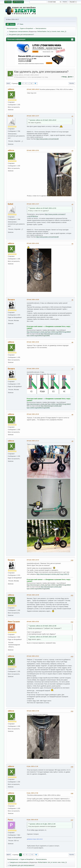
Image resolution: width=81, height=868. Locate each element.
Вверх (9, 855)
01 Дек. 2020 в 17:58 (32, 793)
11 (31, 83)
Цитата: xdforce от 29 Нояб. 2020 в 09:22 (43, 120)
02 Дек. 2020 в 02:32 (32, 820)
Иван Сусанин (14, 622)
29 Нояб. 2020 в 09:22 (33, 89)
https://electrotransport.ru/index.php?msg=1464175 (53, 574)
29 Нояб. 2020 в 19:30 (33, 342)
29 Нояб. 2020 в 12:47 (33, 116)
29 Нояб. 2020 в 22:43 (33, 560)
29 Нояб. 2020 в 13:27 (33, 204)
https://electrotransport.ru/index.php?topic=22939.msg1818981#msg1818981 (44, 335)
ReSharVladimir (42, 31)
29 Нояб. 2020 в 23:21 (33, 656)
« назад (64, 77)
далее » (71, 77)
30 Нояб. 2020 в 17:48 (33, 711)
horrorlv (54, 31)
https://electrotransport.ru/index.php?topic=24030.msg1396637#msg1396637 (49, 332)
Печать (72, 83)
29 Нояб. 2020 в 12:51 (33, 150)
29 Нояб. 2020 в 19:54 (33, 369)
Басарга (11, 300)
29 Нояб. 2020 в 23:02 (33, 622)
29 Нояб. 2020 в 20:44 (33, 414)
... (29, 83)
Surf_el (49, 31)
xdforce (11, 89)
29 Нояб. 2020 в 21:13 (33, 441)
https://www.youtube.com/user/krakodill (47, 139)
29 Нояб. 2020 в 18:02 (33, 243)
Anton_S (63, 31)
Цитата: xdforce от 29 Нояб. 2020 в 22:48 (43, 626)
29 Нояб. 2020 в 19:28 (33, 300)
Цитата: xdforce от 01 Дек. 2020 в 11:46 (43, 824)
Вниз (8, 83)
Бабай (11, 116)
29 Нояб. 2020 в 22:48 (33, 595)
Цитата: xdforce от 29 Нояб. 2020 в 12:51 (43, 208)
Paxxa (10, 820)
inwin (59, 31)
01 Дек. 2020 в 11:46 (32, 766)
